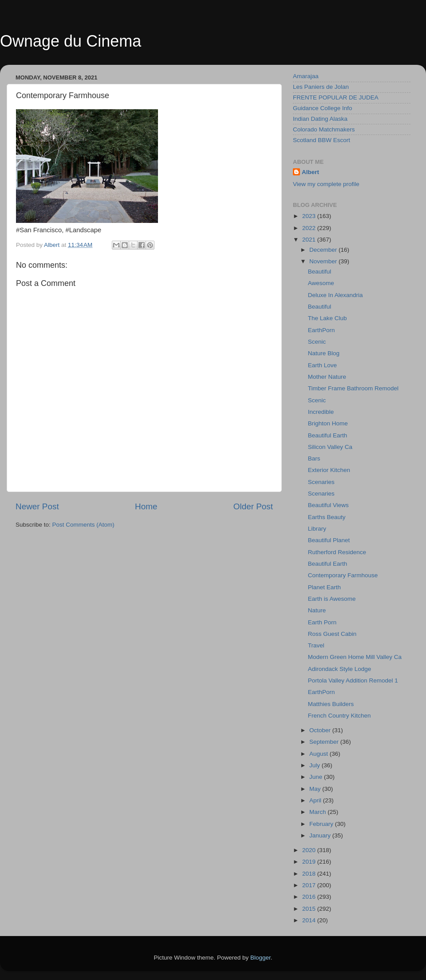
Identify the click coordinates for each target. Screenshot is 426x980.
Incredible (321, 412)
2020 (310, 850)
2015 (310, 909)
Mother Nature (327, 377)
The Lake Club (327, 318)
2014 (310, 920)
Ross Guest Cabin (332, 634)
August (319, 754)
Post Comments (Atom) (83, 525)
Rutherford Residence (337, 552)
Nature (317, 610)
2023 (310, 216)
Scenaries (321, 482)
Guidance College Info (323, 108)
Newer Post (37, 506)
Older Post (253, 506)
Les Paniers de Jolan (321, 87)
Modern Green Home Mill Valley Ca (355, 657)
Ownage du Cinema (71, 41)
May (316, 789)
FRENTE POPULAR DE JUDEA (336, 97)
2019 (310, 862)
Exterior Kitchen (329, 470)
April (316, 800)
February (322, 824)
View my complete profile (326, 184)
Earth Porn (322, 622)
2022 (310, 228)
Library (317, 529)
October (321, 730)
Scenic (317, 342)
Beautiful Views (328, 505)
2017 (310, 885)
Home (146, 506)
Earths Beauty (327, 517)
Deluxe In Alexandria (335, 295)
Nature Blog (324, 353)
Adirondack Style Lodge (340, 669)
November (324, 261)
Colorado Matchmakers (324, 129)
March (318, 812)
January (321, 835)
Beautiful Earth (328, 435)
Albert (310, 172)
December (324, 250)
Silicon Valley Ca (330, 447)
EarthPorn (321, 330)
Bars (314, 458)
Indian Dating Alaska (320, 119)
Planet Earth (324, 587)
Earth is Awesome (332, 599)
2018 (310, 874)
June (317, 777)
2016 (310, 897)
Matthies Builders (331, 704)
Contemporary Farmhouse (343, 575)
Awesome (321, 283)
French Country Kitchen (339, 716)
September (325, 742)
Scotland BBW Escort (321, 140)
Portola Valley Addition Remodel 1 (353, 680)
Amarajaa (306, 76)
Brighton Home (328, 423)
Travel (316, 645)
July (316, 765)
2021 (310, 240)
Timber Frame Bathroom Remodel (353, 388)
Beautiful (320, 272)
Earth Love (322, 365)
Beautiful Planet (329, 540)
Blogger (260, 958)
